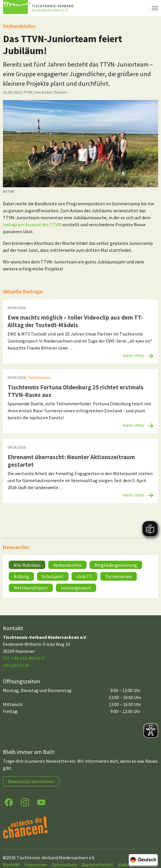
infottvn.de (16, 665)
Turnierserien (119, 576)
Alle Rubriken (27, 565)
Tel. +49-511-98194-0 (24, 658)
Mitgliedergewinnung (116, 565)
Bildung (21, 576)
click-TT (84, 576)
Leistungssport (76, 588)
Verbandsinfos (67, 565)
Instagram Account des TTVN (32, 224)
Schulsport (53, 576)
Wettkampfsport (31, 588)
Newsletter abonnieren (31, 781)
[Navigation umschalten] (155, 8)
